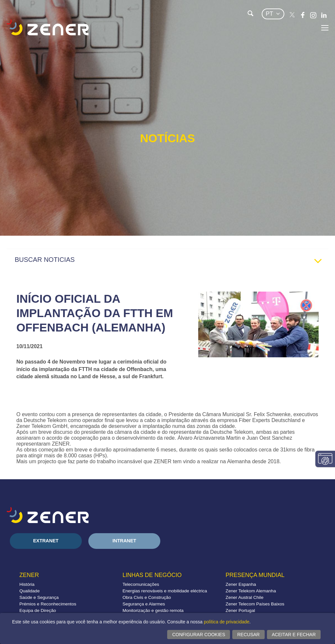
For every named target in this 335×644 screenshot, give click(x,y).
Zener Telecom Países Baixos (255, 604)
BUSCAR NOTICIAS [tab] (171, 261)
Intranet (124, 541)
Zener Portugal (240, 610)
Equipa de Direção (38, 610)
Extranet (46, 541)
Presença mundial (255, 575)
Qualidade (29, 591)
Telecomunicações (141, 584)
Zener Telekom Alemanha (251, 591)
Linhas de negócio (152, 575)
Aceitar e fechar (294, 635)
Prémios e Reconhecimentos (48, 604)
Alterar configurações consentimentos (325, 459)
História (27, 584)
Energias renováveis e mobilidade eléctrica (165, 591)
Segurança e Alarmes (144, 604)
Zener (29, 575)
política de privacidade (227, 622)
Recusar (248, 635)
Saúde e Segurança (39, 597)
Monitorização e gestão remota (153, 610)
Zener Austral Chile (245, 597)
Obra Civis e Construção (147, 597)
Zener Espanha (241, 584)
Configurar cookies (199, 635)
